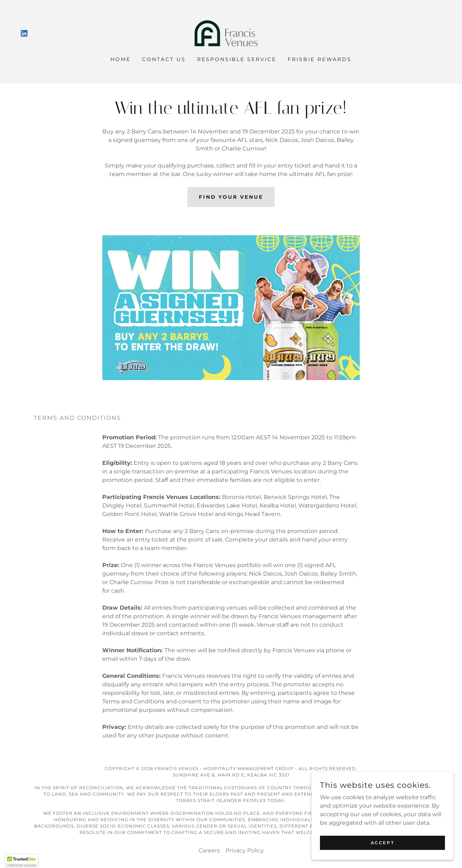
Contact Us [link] (164, 59)
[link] (24, 33)
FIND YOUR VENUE (231, 197)
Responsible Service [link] (237, 59)
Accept (382, 843)
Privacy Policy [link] (245, 850)
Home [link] (121, 59)
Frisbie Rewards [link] (320, 59)
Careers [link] (209, 850)
